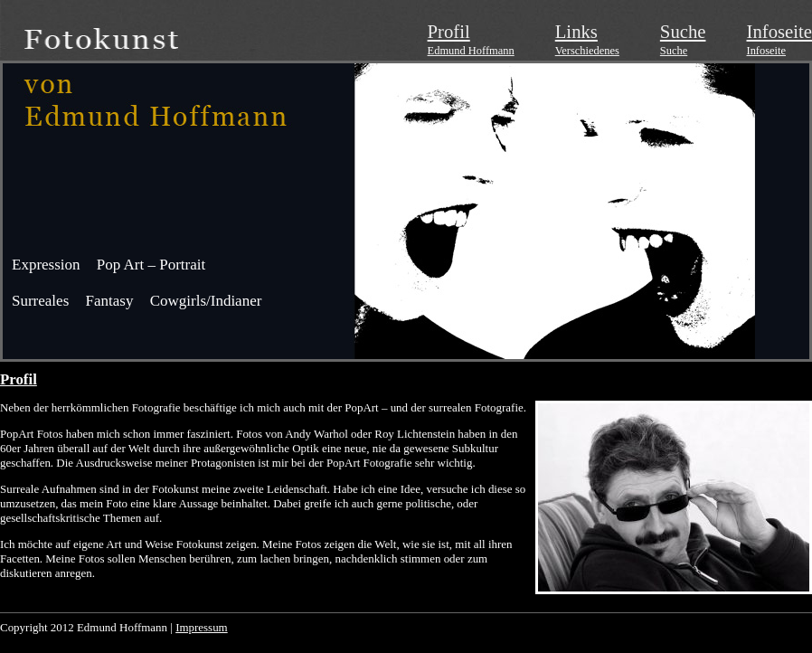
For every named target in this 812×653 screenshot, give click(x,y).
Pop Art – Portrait (151, 265)
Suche (683, 32)
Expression (46, 265)
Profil (449, 32)
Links (576, 32)
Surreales (40, 301)
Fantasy (110, 301)
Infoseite (780, 32)
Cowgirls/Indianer (206, 301)
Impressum (202, 627)
